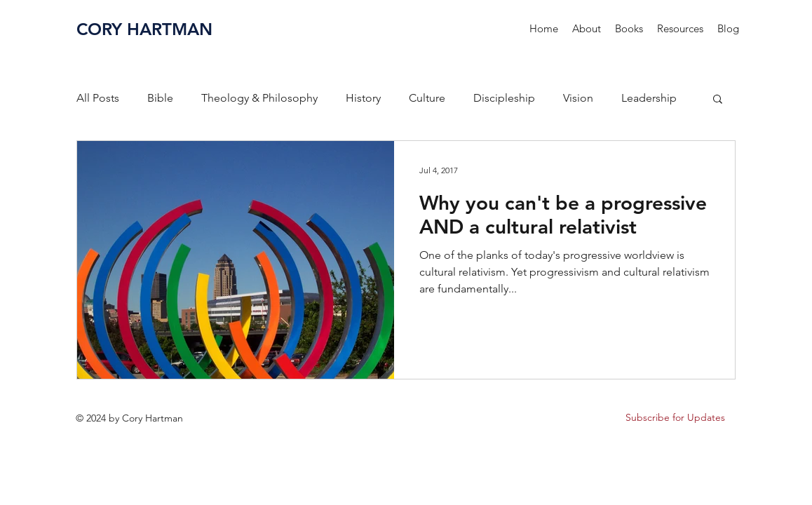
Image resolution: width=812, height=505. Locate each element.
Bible (160, 98)
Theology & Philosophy (259, 98)
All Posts (98, 98)
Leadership (649, 98)
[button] (629, 29)
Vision (578, 98)
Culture (427, 98)
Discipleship (504, 98)
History (363, 98)
